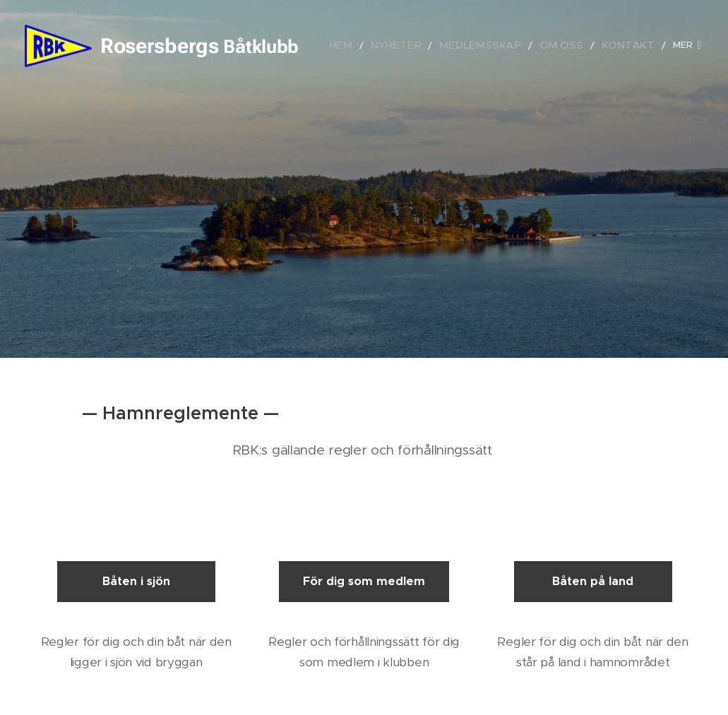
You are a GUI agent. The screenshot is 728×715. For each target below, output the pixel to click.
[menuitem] (380, 46)
